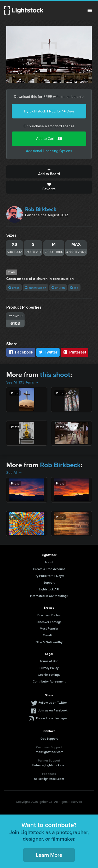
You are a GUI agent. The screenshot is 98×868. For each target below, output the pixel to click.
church (58, 288)
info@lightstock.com (49, 752)
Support (49, 582)
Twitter (48, 352)
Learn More (49, 855)
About (49, 562)
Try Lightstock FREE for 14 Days (49, 111)
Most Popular (49, 628)
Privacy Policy (49, 668)
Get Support (49, 738)
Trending (49, 635)
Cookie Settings (49, 675)
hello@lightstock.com (49, 779)
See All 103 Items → (22, 382)
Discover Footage (49, 622)
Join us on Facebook (53, 710)
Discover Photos (49, 615)
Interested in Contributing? (49, 596)
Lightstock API (49, 589)
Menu (90, 10)
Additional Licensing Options (49, 151)
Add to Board (49, 172)
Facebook (21, 352)
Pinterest (74, 352)
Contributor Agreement (49, 681)
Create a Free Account (49, 569)
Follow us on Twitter (53, 702)
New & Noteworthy (49, 642)
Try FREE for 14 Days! (49, 576)
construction (36, 288)
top (74, 288)
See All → (14, 473)
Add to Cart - (49, 139)
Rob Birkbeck (41, 209)
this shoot (55, 375)
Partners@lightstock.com (49, 765)
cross (14, 288)
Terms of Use (49, 661)
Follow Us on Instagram (53, 718)
